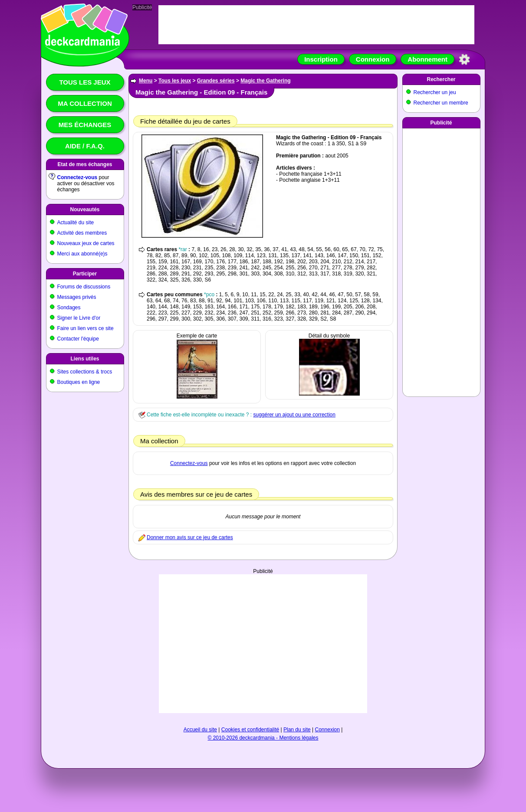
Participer (85, 274)
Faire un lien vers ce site (85, 328)
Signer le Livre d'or (79, 318)
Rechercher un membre (441, 103)
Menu (146, 81)
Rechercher (441, 79)
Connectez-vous (77, 177)
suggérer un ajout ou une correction (294, 415)
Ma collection (85, 103)
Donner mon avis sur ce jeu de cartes (190, 537)
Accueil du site (200, 730)
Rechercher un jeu (435, 92)
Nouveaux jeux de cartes (86, 243)
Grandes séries (216, 81)
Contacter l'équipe (78, 339)
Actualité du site (76, 223)
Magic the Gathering (265, 81)
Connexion (373, 59)
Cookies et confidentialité (250, 730)
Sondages (69, 308)
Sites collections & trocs (85, 372)
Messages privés (77, 297)
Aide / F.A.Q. (85, 146)
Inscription (321, 59)
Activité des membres (82, 233)
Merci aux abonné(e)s (82, 254)
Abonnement (427, 59)
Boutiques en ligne (79, 382)
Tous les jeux (85, 82)
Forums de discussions (84, 287)
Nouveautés (85, 210)
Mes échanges (85, 125)
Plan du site (297, 730)
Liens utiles (85, 359)
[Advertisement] (263, 644)
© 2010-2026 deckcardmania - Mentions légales (263, 738)
